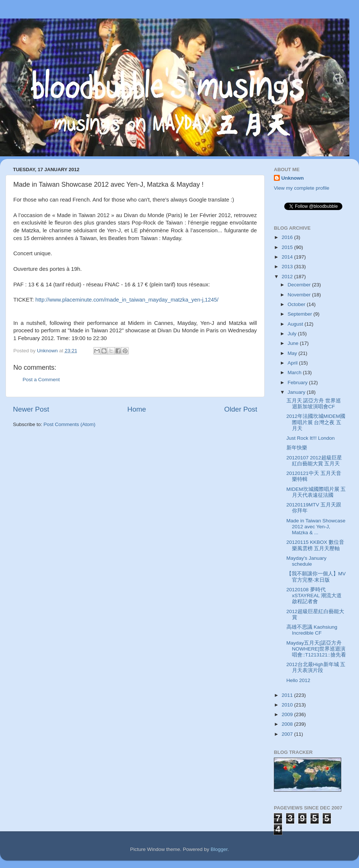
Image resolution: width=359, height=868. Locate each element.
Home (137, 409)
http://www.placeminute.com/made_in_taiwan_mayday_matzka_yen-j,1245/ (127, 300)
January (297, 392)
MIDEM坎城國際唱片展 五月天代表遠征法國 (316, 492)
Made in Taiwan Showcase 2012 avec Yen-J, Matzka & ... (316, 527)
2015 (288, 247)
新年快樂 (297, 448)
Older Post (241, 409)
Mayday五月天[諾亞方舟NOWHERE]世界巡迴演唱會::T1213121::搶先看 (316, 649)
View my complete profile (302, 188)
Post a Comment (41, 380)
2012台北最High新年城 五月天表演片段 (316, 667)
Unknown (293, 178)
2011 (288, 695)
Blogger (219, 849)
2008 (288, 724)
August (296, 324)
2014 (288, 257)
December (300, 285)
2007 (288, 734)
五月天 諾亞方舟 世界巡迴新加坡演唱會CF (314, 404)
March (295, 373)
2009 (288, 714)
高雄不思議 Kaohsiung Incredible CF (312, 630)
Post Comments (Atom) (70, 424)
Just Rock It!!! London (311, 438)
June (294, 343)
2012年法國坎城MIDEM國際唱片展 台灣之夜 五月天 (316, 422)
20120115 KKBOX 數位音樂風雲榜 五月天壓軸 (315, 545)
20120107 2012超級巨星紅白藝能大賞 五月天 (314, 461)
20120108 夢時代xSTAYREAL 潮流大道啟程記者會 (314, 596)
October (297, 304)
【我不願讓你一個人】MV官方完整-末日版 (316, 577)
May (293, 353)
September (301, 314)
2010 (288, 705)
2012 (288, 277)
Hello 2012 (298, 680)
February (298, 383)
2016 (288, 237)
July (293, 334)
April (293, 363)
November (300, 295)
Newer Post (31, 409)
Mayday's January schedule (306, 561)
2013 (288, 267)
